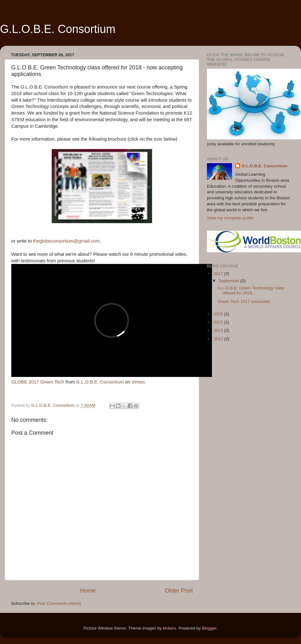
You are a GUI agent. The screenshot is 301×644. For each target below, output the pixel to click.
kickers (170, 628)
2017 (219, 274)
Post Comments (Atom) (59, 603)
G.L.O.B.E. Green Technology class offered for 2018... (251, 290)
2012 (219, 339)
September (230, 281)
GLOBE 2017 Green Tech (38, 382)
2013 (219, 330)
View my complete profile (230, 218)
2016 (219, 314)
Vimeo (138, 382)
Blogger (209, 628)
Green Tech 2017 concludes (244, 301)
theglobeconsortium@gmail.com (66, 241)
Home (88, 590)
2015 (219, 322)
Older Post (179, 590)
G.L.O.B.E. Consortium (58, 29)
